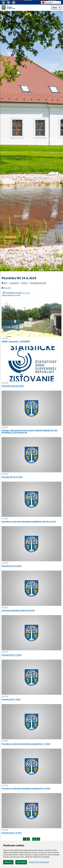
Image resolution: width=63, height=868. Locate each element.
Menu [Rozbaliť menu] (56, 8)
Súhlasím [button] (8, 862)
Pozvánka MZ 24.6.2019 (38, 283)
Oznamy (24, 283)
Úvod (4, 283)
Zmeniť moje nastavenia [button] (39, 862)
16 (34, 840)
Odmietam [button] (21, 862)
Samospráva (14, 283)
